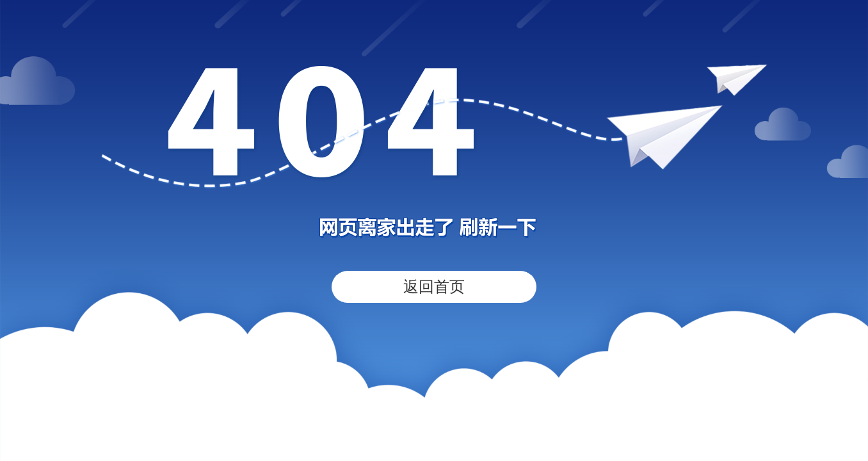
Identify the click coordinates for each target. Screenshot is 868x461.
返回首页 (434, 287)
